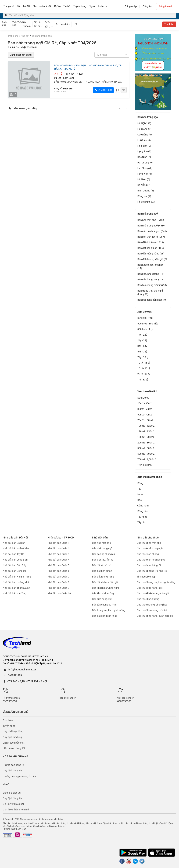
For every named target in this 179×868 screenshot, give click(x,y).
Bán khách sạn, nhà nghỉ (105, 588)
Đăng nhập (131, 6)
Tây (139, 489)
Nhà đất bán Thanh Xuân (16, 588)
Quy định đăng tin (12, 771)
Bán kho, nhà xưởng (103, 593)
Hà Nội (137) (144, 123)
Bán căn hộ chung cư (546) (152, 231)
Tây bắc (142, 522)
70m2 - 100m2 (145, 420)
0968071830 (103, 90)
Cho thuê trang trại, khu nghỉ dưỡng (156, 582)
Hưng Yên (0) (145, 174)
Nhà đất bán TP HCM (61, 538)
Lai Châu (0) (144, 140)
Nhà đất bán (100, 538)
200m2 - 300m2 (146, 443)
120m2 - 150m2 (146, 431)
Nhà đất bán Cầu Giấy (15, 565)
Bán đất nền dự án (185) (151, 248)
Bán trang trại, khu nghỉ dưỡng (109, 610)
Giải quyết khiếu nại (13, 804)
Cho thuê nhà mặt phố (149, 543)
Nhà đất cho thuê (148, 538)
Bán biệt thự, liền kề (103, 560)
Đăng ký (147, 6)
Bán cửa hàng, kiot (102, 599)
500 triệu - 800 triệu (148, 324)
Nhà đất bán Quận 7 (58, 577)
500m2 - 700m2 (146, 454)
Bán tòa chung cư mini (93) (152, 285)
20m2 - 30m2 (145, 403)
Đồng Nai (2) (144, 196)
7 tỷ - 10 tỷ (143, 357)
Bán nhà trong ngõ (42, 36)
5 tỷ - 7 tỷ (142, 352)
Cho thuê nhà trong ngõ (150, 548)
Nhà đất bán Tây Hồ (14, 554)
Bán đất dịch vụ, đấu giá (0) (152, 259)
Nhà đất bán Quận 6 (58, 571)
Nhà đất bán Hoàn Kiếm (16, 548)
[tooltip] (76, 24)
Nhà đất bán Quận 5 (58, 565)
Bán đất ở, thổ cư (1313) (151, 242)
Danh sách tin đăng (21, 55)
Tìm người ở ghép (146, 577)
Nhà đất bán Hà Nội (15, 538)
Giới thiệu (8, 720)
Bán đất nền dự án (102, 571)
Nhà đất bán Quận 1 (58, 543)
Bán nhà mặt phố (101, 543)
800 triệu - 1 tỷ (145, 329)
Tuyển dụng (9, 726)
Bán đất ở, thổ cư (101, 565)
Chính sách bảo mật (14, 743)
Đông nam (143, 506)
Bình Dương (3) (146, 191)
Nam (140, 494)
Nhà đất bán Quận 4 (58, 560)
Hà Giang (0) (144, 129)
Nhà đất (25, 36)
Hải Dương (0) (145, 163)
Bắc (139, 500)
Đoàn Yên (68, 89)
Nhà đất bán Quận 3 (58, 554)
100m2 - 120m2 (146, 426)
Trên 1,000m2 (145, 465)
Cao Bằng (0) (145, 135)
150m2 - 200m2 (146, 437)
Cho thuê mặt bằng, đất (150, 565)
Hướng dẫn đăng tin (14, 765)
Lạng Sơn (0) (144, 151)
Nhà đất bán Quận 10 (59, 593)
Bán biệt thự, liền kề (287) (151, 237)
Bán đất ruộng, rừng (103, 577)
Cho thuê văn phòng (148, 554)
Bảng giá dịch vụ (12, 793)
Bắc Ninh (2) (144, 157)
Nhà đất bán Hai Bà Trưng (17, 577)
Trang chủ (13, 36)
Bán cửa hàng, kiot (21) (150, 279)
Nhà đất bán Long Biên (15, 560)
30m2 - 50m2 (145, 409)
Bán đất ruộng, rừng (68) (151, 254)
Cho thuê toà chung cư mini (152, 610)
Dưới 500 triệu (145, 318)
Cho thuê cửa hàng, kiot (150, 588)
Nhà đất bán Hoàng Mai (16, 582)
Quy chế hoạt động (13, 731)
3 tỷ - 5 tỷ (142, 346)
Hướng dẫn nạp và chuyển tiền (19, 776)
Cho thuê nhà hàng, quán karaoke (155, 616)
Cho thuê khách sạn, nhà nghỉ (153, 593)
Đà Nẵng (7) (144, 185)
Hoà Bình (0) (144, 146)
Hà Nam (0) (144, 179)
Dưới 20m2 (143, 398)
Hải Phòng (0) (145, 168)
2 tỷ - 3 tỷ (142, 340)
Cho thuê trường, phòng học (152, 605)
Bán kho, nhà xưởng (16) (151, 274)
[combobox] (49, 26)
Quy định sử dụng (12, 737)
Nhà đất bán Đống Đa (14, 571)
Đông (140, 483)
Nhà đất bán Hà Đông (15, 593)
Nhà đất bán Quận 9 (58, 588)
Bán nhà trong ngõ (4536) (151, 226)
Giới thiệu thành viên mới (16, 810)
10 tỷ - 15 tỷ (144, 363)
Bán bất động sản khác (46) (152, 300)
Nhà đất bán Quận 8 (58, 582)
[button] (127, 108)
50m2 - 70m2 (145, 415)
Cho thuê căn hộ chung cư (151, 560)
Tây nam (142, 517)
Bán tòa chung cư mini (104, 605)
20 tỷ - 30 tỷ (144, 374)
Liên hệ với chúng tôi (14, 748)
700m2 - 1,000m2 (147, 459)
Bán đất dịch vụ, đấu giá (105, 582)
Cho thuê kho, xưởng (148, 599)
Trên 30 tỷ (143, 380)
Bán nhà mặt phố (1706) (151, 220)
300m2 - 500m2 (146, 448)
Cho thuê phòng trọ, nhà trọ (152, 571)
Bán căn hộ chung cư (104, 554)
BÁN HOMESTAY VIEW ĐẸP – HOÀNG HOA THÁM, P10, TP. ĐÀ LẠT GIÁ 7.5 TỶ (88, 67)
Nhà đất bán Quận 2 (58, 548)
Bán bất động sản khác (105, 616)
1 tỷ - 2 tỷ (142, 335)
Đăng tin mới (166, 6)
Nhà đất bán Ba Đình (14, 543)
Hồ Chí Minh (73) (146, 202)
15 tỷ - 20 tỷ (144, 368)
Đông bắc (143, 511)
